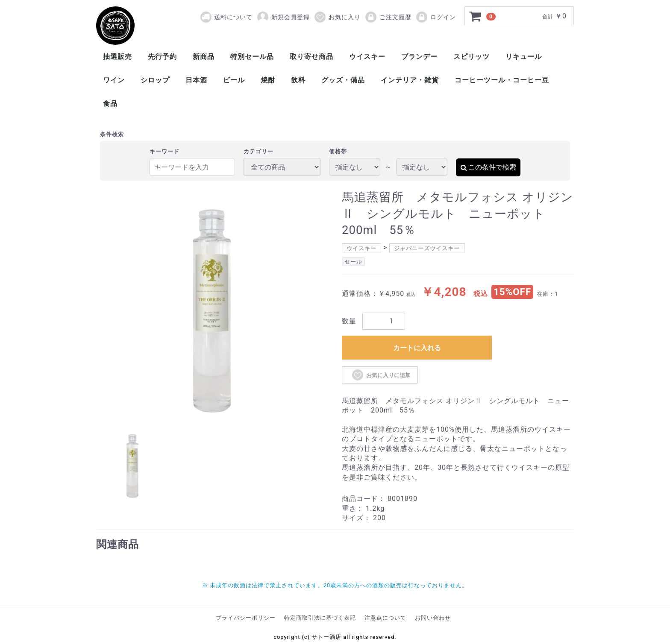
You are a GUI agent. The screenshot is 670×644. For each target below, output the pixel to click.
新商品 (204, 57)
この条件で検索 (488, 167)
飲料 (298, 80)
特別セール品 (252, 57)
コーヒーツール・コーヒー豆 (502, 80)
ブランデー (419, 57)
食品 (110, 104)
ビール (234, 80)
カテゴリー (259, 151)
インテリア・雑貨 (410, 80)
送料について (233, 17)
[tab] (132, 464)
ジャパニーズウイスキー (427, 248)
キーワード (165, 151)
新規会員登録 (283, 17)
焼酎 (268, 80)
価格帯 (338, 151)
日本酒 (196, 80)
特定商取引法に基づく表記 (320, 618)
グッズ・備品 (343, 80)
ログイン (436, 17)
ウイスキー (367, 57)
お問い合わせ (433, 618)
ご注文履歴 (388, 17)
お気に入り (337, 17)
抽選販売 (118, 57)
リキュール (524, 57)
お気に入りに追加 (381, 375)
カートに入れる (417, 348)
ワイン (114, 80)
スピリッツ (472, 57)
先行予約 (162, 57)
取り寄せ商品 (311, 57)
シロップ (155, 80)
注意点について (385, 618)
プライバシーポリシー (246, 618)
